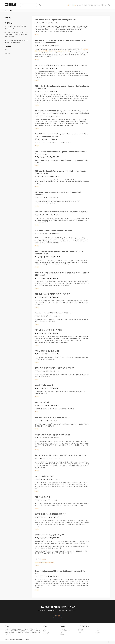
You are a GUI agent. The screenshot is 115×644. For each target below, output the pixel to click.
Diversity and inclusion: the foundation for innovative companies (61, 214)
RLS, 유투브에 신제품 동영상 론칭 (47, 353)
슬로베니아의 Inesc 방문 (44, 388)
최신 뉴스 (98, 633)
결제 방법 (46, 636)
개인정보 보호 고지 (65, 633)
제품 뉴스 (8, 56)
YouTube (98, 632)
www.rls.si (38, 565)
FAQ (44, 633)
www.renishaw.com (48, 565)
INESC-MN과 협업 (42, 405)
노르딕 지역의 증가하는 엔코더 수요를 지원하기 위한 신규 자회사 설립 (61, 458)
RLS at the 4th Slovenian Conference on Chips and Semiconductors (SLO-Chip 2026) (62, 90)
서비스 (74, 6)
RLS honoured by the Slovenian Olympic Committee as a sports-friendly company (61, 155)
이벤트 (80, 635)
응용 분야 (80, 6)
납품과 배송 (46, 635)
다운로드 (43, 561)
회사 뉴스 (8, 52)
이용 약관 (63, 632)
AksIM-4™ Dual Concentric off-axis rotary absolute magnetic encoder (62, 53)
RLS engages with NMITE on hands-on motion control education (16, 44)
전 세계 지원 (81, 633)
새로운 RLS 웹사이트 (43, 499)
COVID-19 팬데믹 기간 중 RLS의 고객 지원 (51, 517)
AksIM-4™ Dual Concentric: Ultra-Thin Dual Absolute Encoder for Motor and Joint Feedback (16, 37)
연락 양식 (80, 632)
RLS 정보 (90, 6)
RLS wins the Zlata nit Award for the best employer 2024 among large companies (61, 175)
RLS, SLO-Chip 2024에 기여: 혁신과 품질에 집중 (53, 296)
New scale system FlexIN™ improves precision (54, 233)
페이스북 (98, 635)
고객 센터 (97, 6)
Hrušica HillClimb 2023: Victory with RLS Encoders (55, 315)
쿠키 (62, 635)
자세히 (37, 37)
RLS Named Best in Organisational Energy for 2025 (15, 30)
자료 (85, 6)
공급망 (62, 636)
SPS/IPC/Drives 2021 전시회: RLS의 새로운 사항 (53, 420)
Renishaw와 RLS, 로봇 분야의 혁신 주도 (50, 537)
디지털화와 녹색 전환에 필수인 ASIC (48, 333)
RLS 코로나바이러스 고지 (44, 479)
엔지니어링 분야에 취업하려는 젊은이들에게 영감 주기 (55, 370)
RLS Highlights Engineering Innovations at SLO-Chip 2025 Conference (58, 196)
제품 (68, 6)
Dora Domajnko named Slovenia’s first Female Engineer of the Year (60, 575)
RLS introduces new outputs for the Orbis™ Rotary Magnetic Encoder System (59, 255)
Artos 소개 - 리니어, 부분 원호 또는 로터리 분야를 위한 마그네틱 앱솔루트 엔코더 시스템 (62, 276)
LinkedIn (98, 636)
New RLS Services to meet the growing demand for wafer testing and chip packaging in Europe (61, 138)
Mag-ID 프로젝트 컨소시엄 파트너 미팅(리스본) (52, 437)
